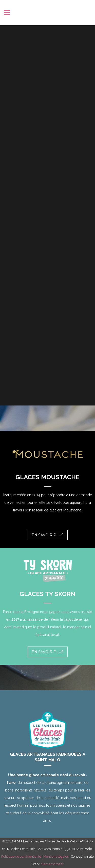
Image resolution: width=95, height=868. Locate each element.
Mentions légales (56, 856)
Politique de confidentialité (21, 856)
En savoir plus (48, 535)
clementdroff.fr (52, 864)
